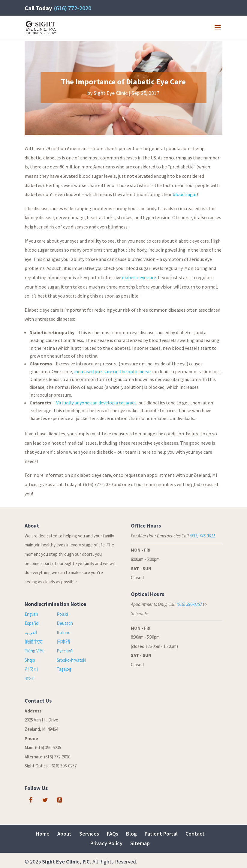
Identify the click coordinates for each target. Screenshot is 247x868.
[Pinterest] (59, 800)
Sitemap (140, 843)
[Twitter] (45, 800)
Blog (131, 834)
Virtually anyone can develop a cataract (96, 403)
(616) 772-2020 (72, 8)
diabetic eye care (139, 277)
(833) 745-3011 (202, 536)
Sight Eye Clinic (111, 93)
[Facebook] (31, 800)
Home (43, 834)
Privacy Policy (106, 843)
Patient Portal (161, 834)
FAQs (113, 834)
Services (89, 834)
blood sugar (185, 194)
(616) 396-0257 (189, 604)
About (64, 834)
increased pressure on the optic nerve (112, 371)
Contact (195, 834)
